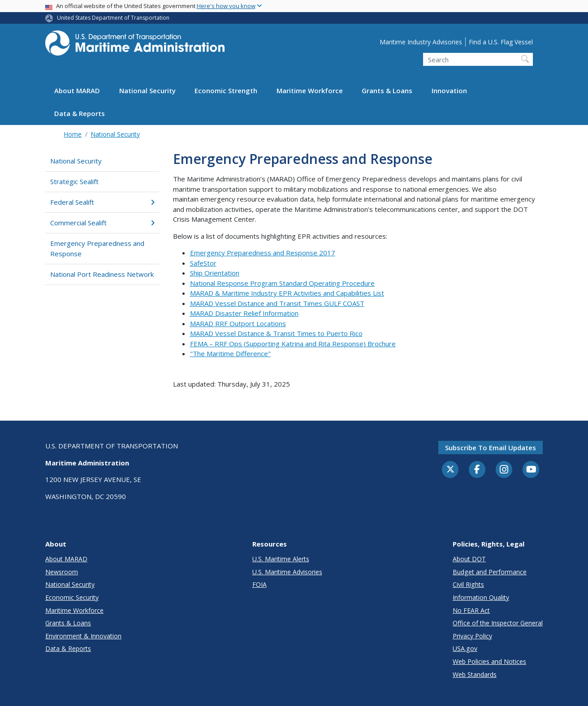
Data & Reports (80, 113)
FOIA (259, 584)
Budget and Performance (490, 572)
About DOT (469, 559)
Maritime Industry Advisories (421, 42)
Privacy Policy (472, 636)
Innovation (449, 90)
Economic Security (72, 597)
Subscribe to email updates (491, 448)
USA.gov (465, 648)
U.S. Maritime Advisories (287, 572)
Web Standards (475, 674)
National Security (147, 90)
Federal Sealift (102, 202)
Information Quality (481, 597)
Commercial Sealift (102, 223)
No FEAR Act (471, 610)
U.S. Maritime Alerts (281, 559)
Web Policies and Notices (489, 661)
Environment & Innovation (83, 636)
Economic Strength (226, 90)
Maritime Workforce (310, 90)
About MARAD (77, 90)
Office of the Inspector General (498, 623)
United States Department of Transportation (113, 18)
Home (73, 134)
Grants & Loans (387, 90)
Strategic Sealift (74, 181)
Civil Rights (468, 584)
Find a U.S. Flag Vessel (501, 42)
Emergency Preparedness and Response (97, 248)
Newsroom (62, 572)
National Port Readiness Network (102, 274)
